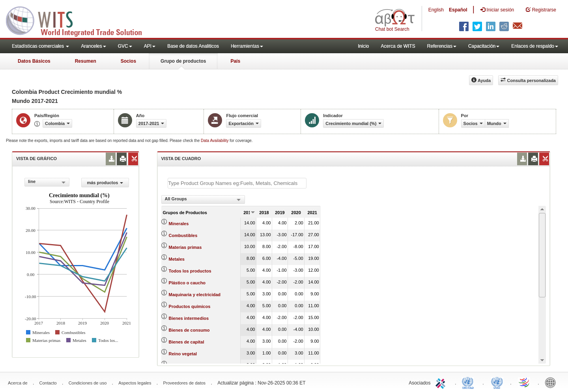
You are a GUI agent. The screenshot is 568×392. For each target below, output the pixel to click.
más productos (105, 183)
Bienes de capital (187, 342)
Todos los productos (190, 271)
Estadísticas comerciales (40, 46)
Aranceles (93, 46)
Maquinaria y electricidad (195, 295)
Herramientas (247, 46)
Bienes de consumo (189, 330)
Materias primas (185, 247)
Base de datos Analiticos (193, 46)
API (150, 46)
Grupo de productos (183, 61)
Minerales (179, 224)
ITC (442, 382)
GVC (125, 46)
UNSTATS (497, 382)
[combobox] (47, 182)
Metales (177, 259)
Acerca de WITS (398, 46)
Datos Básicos (34, 61)
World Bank (552, 382)
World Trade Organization (525, 382)
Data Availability (215, 141)
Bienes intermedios (189, 318)
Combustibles (183, 235)
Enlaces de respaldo (535, 46)
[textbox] (237, 183)
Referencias (442, 46)
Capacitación (484, 46)
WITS (79, 20)
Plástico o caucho (187, 283)
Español (458, 10)
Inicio (363, 46)
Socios (128, 61)
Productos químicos (190, 306)
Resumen (86, 61)
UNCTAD (469, 382)
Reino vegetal (183, 354)
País (235, 61)
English (436, 10)
